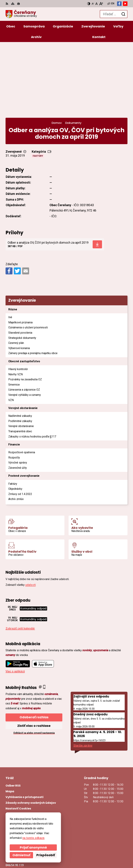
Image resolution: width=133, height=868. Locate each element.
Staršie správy (83, 675)
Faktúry (38, 86)
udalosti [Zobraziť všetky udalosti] (30, 515)
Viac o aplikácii (15, 601)
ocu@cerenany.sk (17, 799)
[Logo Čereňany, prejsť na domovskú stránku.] (21, 14)
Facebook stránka (17, 807)
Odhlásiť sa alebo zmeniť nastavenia (34, 663)
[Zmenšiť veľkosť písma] (93, 4)
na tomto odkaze (33, 838)
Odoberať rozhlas (34, 647)
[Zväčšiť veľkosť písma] (101, 4)
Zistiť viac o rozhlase (34, 656)
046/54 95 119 (15, 795)
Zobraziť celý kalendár (20, 558)
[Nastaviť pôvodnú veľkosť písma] (97, 4)
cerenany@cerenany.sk (21, 803)
